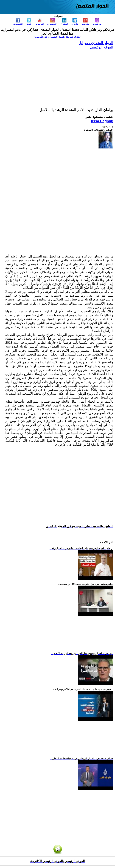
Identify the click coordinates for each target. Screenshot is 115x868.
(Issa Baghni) (102, 121)
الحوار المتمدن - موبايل (96, 43)
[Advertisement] (59, 74)
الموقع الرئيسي (102, 47)
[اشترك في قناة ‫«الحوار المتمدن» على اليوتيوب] (57, 37)
